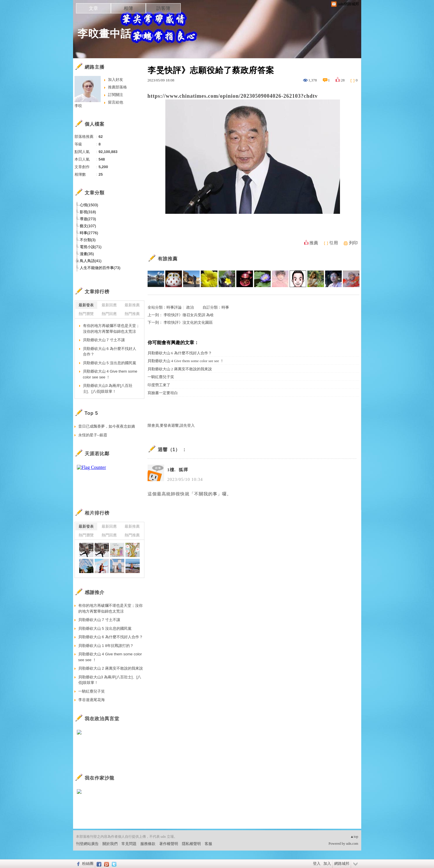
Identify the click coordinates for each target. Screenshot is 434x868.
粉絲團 (88, 863)
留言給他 (116, 102)
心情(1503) (89, 205)
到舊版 (146, 36)
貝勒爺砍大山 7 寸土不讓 (104, 340)
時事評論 (174, 307)
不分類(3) (88, 240)
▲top (354, 837)
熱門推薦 (132, 314)
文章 (93, 8)
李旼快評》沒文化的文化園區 (188, 322)
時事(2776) (89, 233)
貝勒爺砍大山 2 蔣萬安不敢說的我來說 (180, 369)
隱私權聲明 (191, 844)
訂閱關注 (116, 95)
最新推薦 (132, 305)
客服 (208, 844)
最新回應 (109, 305)
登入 (317, 863)
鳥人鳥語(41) (91, 261)
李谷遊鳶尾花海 (92, 700)
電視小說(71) (91, 247)
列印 (353, 243)
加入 (327, 863)
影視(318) (88, 212)
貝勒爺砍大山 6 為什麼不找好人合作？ (180, 353)
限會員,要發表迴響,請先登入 (171, 425)
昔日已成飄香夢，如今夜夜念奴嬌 (107, 426)
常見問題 (129, 844)
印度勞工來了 (159, 385)
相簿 (128, 8)
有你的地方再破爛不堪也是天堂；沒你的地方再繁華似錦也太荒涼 (111, 329)
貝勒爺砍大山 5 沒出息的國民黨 (110, 363)
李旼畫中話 (104, 34)
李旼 (78, 106)
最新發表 (86, 305)
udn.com (352, 844)
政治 (190, 307)
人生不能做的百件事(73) (100, 268)
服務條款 (148, 844)
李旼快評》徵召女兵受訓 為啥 (189, 315)
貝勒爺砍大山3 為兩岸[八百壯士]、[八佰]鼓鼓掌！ (108, 388)
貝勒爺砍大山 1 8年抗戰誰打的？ (106, 646)
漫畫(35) (87, 254)
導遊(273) (88, 219)
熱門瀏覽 (86, 314)
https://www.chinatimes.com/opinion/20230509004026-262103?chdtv (233, 96)
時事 (225, 307)
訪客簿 (163, 8)
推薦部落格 (117, 87)
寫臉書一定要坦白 (163, 393)
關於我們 (110, 844)
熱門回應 (109, 314)
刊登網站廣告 (87, 844)
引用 (334, 243)
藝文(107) (88, 226)
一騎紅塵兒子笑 (161, 377)
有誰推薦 (168, 259)
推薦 (314, 243)
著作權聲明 (169, 844)
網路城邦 (342, 863)
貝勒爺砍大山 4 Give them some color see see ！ (186, 361)
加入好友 (116, 80)
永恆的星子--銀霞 (93, 435)
